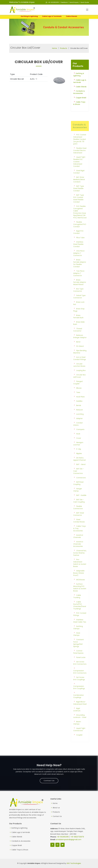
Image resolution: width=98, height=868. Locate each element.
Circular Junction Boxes (79, 372)
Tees (78, 399)
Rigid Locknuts (77, 716)
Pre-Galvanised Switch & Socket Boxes (80, 570)
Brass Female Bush (78, 323)
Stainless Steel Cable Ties (80, 627)
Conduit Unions (78, 431)
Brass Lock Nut (79, 310)
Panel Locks (81, 664)
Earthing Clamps (78, 634)
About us (56, 808)
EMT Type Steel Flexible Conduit (79, 195)
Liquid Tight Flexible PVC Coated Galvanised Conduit (79, 168)
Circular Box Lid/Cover (79, 383)
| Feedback (64, 2)
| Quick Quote (84, 2)
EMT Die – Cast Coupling (79, 507)
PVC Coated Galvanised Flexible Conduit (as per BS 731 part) (80, 146)
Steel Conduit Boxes (79, 527)
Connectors (81, 484)
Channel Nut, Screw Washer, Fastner (80, 560)
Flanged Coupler (78, 389)
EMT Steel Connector (79, 521)
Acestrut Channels (78, 543)
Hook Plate (80, 403)
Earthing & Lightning (29, 16)
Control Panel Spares (78, 659)
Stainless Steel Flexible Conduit (78, 251)
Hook (78, 440)
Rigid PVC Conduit (78, 239)
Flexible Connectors (78, 514)
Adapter (79, 425)
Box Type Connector (78, 297)
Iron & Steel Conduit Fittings (80, 365)
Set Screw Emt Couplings (79, 685)
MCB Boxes (81, 586)
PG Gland (80, 353)
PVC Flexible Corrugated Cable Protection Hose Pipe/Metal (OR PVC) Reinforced (80, 219)
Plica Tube (80, 244)
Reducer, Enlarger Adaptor (80, 343)
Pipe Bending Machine (80, 358)
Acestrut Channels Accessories (78, 551)
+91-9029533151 (52, 2)
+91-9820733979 (77, 837)
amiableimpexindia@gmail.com (69, 840)
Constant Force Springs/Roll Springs (79, 650)
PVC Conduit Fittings (80, 621)
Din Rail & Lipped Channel (79, 466)
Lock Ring (80, 421)
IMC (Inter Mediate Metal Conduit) (79, 186)
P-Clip (79, 456)
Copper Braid (81, 98)
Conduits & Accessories (79, 92)
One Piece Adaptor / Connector (79, 260)
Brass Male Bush (79, 330)
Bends (79, 412)
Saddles (79, 408)
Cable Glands (72, 16)
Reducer (80, 416)
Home (54, 48)
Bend (78, 348)
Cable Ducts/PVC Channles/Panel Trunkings (80, 612)
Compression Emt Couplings (79, 694)
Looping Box (81, 377)
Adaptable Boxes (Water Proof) (79, 580)
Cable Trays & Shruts (79, 103)
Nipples (79, 460)
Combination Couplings (79, 703)
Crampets (80, 436)
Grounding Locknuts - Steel (80, 723)
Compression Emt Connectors (80, 678)
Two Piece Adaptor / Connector (79, 280)
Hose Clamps (77, 641)
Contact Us (49, 779)
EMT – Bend (81, 471)
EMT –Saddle (81, 502)
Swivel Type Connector (79, 303)
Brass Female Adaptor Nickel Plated (80, 289)
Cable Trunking (77, 603)
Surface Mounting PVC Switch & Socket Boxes (80, 594)
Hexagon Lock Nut (78, 450)
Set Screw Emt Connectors (80, 670)
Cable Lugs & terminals (52, 16)
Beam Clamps (77, 729)
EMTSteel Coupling (78, 490)
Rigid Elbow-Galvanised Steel (80, 710)
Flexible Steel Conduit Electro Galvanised (80, 157)
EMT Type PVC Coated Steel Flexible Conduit (79, 205)
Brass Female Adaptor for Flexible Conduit (80, 270)
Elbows (79, 395)
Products (64, 48)
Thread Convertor (78, 336)
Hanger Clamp (78, 496)
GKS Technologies (74, 863)
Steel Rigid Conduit (79, 178)
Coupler (79, 742)
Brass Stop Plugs (79, 316)
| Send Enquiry (73, 2)
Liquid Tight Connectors (79, 736)
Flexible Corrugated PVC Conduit (80, 231)
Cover (79, 445)
